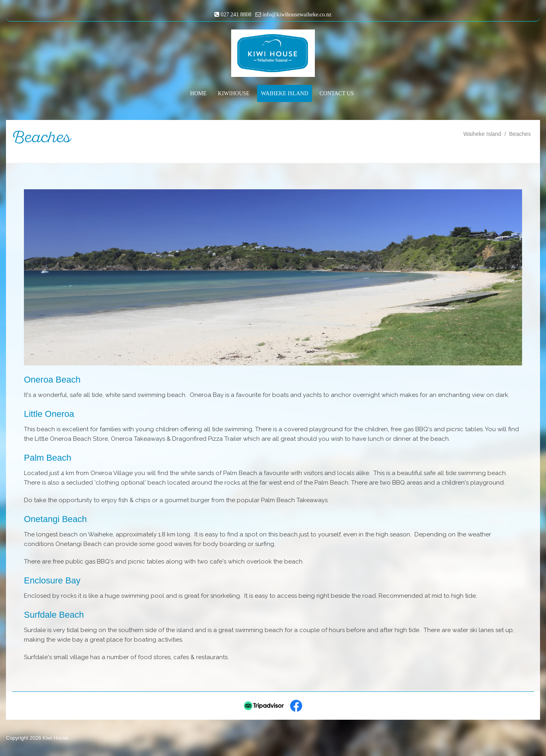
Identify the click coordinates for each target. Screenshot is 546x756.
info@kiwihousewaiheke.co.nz (297, 15)
